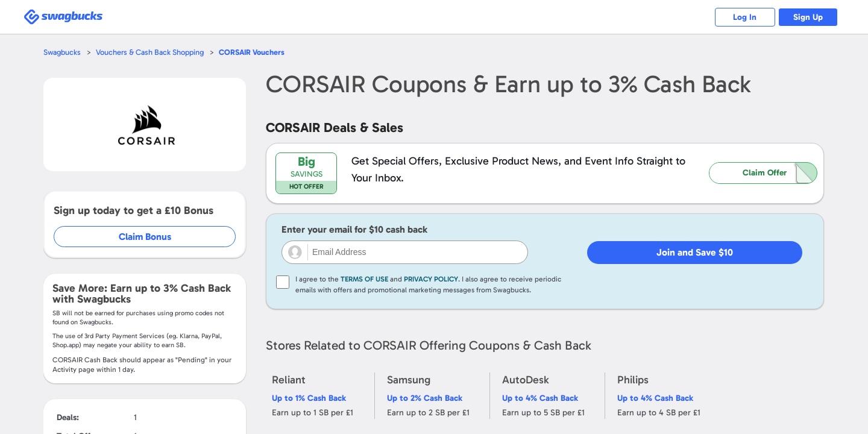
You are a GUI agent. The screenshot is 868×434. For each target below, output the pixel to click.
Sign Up (808, 17)
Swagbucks (62, 52)
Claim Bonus (146, 237)
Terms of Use (364, 279)
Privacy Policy (431, 279)
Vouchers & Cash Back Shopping (150, 52)
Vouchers (252, 52)
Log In (745, 17)
